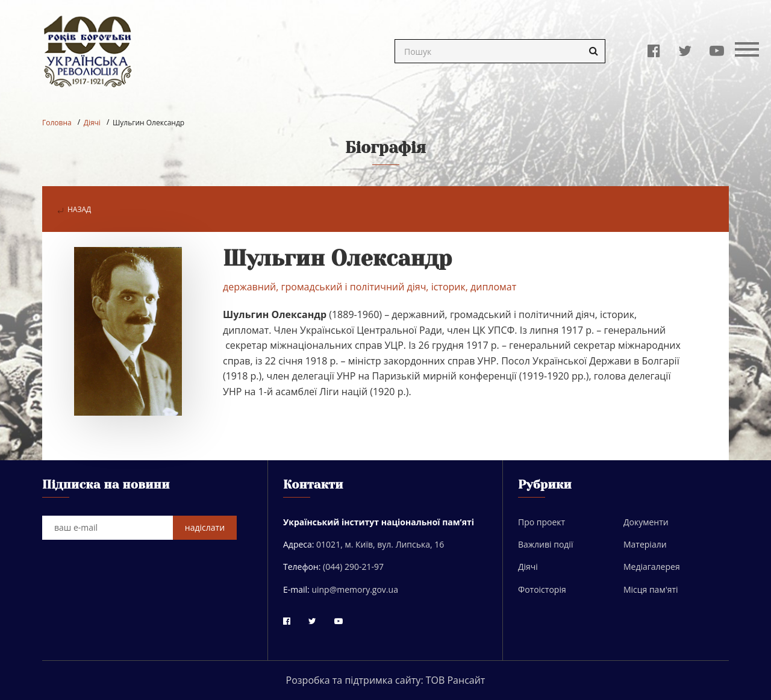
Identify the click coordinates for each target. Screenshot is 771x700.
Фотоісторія (542, 589)
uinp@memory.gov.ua (355, 589)
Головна (57, 123)
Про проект (542, 522)
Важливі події (545, 544)
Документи (646, 522)
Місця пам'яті (651, 589)
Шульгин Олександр (148, 123)
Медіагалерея (652, 567)
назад (74, 209)
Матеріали (645, 544)
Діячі (92, 123)
